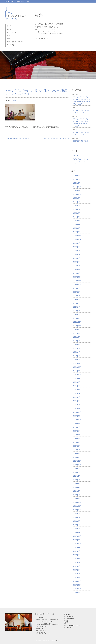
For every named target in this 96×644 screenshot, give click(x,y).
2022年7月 (77, 341)
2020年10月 (77, 420)
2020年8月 (77, 427)
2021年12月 (77, 367)
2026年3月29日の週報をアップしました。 (81, 111)
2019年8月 (77, 472)
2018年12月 (77, 502)
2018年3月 (77, 525)
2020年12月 (77, 412)
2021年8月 (77, 382)
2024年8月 (77, 247)
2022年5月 (77, 348)
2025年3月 (77, 221)
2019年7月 (77, 476)
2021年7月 (77, 386)
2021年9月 (77, 378)
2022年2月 (77, 360)
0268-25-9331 (10, 1)
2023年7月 (77, 296)
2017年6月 (77, 559)
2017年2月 (77, 574)
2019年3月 (77, 491)
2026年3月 (77, 179)
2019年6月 (77, 480)
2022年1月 (77, 363)
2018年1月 (77, 532)
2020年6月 (77, 435)
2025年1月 (77, 228)
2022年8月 (77, 337)
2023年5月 (77, 303)
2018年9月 (77, 514)
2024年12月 (77, 232)
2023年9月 (77, 288)
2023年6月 (77, 300)
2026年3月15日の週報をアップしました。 (81, 142)
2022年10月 (77, 330)
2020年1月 (77, 454)
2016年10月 (77, 589)
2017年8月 (77, 551)
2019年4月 (77, 487)
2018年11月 (77, 506)
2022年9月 (77, 333)
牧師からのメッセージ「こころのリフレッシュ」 (81, 161)
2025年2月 (77, 224)
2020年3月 (77, 446)
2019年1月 (77, 499)
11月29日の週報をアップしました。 (18, 139)
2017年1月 (77, 577)
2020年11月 (77, 416)
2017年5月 (77, 562)
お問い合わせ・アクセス (23, 1)
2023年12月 (77, 277)
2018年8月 (77, 517)
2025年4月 (77, 217)
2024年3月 (77, 266)
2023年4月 (77, 307)
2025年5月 (77, 213)
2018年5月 (77, 521)
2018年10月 (77, 510)
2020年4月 (77, 442)
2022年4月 (77, 352)
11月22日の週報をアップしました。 (56, 139)
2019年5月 (77, 484)
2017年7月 (77, 555)
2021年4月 (77, 397)
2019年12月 (77, 457)
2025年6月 (77, 209)
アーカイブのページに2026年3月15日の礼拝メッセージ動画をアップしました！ (82, 122)
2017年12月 (77, 536)
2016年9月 (77, 592)
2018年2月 (77, 529)
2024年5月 (77, 258)
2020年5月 (77, 438)
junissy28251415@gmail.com (49, 624)
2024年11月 (77, 236)
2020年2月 (77, 450)
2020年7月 (77, 431)
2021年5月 (77, 393)
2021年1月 (77, 408)
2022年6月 (77, 345)
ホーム (9, 26)
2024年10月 (77, 239)
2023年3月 (77, 311)
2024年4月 (77, 262)
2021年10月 (77, 375)
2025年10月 (77, 194)
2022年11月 (77, 326)
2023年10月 (77, 284)
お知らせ (14, 101)
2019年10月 (77, 465)
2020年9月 (77, 423)
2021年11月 (77, 371)
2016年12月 (77, 581)
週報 (8, 35)
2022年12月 (77, 322)
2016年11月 (77, 585)
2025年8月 (77, 202)
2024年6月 (77, 254)
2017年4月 (77, 566)
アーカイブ (11, 45)
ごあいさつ (11, 29)
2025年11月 (77, 191)
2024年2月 (77, 269)
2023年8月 (77, 292)
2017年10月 (77, 544)
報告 (8, 39)
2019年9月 (77, 469)
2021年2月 (77, 405)
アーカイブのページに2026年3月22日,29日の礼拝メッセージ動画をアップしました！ (82, 100)
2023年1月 (77, 318)
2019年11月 (77, 461)
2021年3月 (77, 401)
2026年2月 (77, 183)
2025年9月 (77, 198)
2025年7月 (77, 206)
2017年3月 (77, 570)
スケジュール (11, 32)
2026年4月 (77, 176)
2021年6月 (77, 390)
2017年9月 (77, 547)
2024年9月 (77, 243)
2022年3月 (77, 356)
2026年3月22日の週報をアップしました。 (81, 133)
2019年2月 (77, 495)
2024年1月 (77, 273)
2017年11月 (77, 540)
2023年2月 (77, 315)
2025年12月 (77, 187)
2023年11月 (77, 281)
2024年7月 (77, 251)
